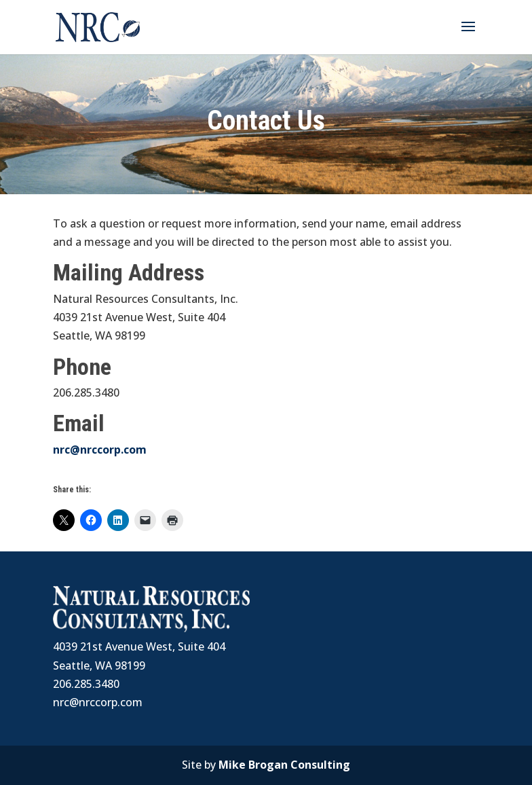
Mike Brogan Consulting (284, 765)
